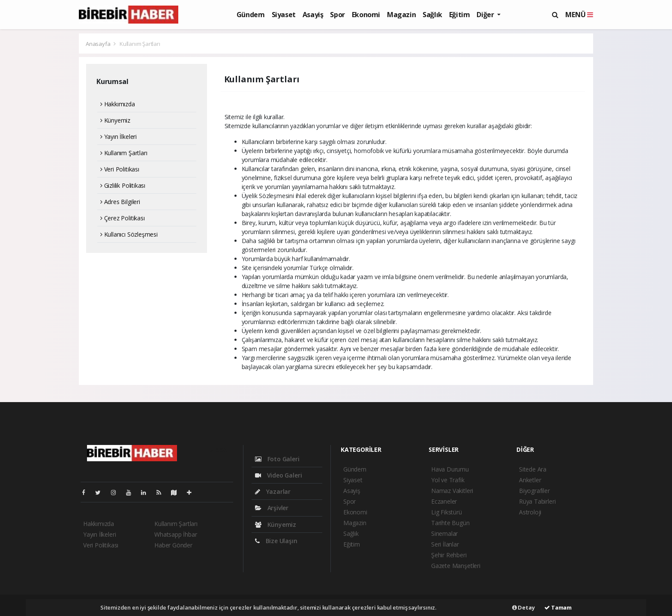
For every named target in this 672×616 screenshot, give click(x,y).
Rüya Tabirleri (537, 501)
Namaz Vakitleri (452, 491)
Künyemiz (115, 120)
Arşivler (272, 508)
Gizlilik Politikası (123, 185)
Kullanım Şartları (140, 44)
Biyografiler (534, 491)
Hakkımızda (118, 104)
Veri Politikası (120, 169)
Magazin (401, 15)
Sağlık (432, 15)
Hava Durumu (450, 469)
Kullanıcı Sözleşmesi (129, 234)
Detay (523, 607)
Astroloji (530, 512)
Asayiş (313, 15)
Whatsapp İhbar (175, 534)
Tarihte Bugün (450, 523)
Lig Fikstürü (447, 512)
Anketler (530, 480)
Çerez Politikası (123, 218)
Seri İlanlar (445, 544)
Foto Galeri (277, 459)
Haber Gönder (173, 545)
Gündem (251, 15)
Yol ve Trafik (448, 480)
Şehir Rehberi (449, 555)
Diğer (486, 15)
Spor (337, 15)
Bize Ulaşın (276, 541)
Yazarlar (273, 491)
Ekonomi (366, 15)
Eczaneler (444, 501)
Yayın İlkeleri (118, 137)
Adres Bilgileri (120, 202)
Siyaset (284, 15)
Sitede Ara (533, 469)
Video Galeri (278, 475)
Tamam (558, 607)
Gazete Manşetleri (456, 566)
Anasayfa (99, 44)
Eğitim (460, 15)
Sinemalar (444, 533)
